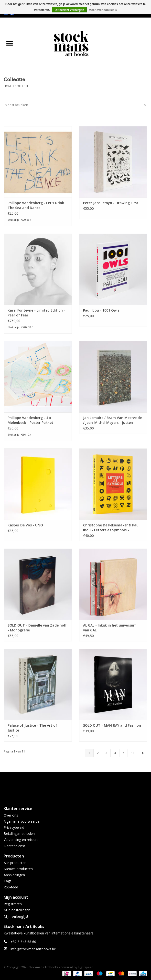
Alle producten (15, 863)
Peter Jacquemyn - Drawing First (111, 203)
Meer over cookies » (103, 10)
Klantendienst (14, 846)
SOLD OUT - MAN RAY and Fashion (112, 725)
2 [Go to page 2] (98, 753)
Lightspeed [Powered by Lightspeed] (86, 967)
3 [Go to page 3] (106, 753)
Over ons (11, 815)
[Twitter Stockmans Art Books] (75, 787)
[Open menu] (10, 43)
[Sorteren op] (75, 105)
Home (8, 86)
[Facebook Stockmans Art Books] (67, 787)
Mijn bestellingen (17, 910)
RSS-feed (11, 887)
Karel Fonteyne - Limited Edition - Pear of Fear (36, 313)
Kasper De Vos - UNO (25, 525)
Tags (8, 881)
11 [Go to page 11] (133, 753)
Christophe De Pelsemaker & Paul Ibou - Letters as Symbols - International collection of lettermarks (111, 528)
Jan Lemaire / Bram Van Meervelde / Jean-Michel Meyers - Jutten (112, 420)
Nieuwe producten (18, 869)
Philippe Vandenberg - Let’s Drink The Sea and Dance (36, 205)
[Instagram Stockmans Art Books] (84, 787)
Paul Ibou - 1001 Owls (101, 310)
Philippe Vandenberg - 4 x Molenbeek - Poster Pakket (30, 420)
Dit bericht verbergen (70, 10)
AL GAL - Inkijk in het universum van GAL (110, 628)
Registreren (13, 904)
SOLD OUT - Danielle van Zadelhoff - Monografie (37, 628)
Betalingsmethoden (19, 833)
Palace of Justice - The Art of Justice (32, 728)
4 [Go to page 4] (115, 753)
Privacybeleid (14, 827)
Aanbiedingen (14, 875)
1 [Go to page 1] (89, 753)
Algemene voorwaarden (23, 821)
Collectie (22, 86)
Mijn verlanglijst (16, 916)
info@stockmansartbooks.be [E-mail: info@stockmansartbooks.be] (33, 949)
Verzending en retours (21, 840)
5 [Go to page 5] (124, 753)
